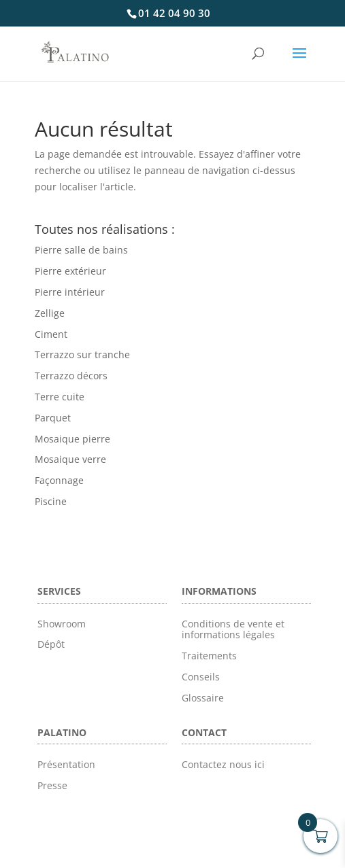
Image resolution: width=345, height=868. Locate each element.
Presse (52, 785)
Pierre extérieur (70, 271)
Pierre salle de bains (81, 250)
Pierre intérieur (70, 292)
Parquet (53, 418)
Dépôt (51, 644)
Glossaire (203, 698)
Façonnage (59, 480)
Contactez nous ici (223, 764)
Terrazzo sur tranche (82, 354)
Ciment (51, 334)
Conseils (201, 677)
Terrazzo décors (71, 376)
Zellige (50, 313)
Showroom (62, 624)
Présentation (66, 764)
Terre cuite (60, 397)
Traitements (209, 656)
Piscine (51, 501)
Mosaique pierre (72, 439)
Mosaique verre (70, 459)
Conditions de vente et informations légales (233, 629)
